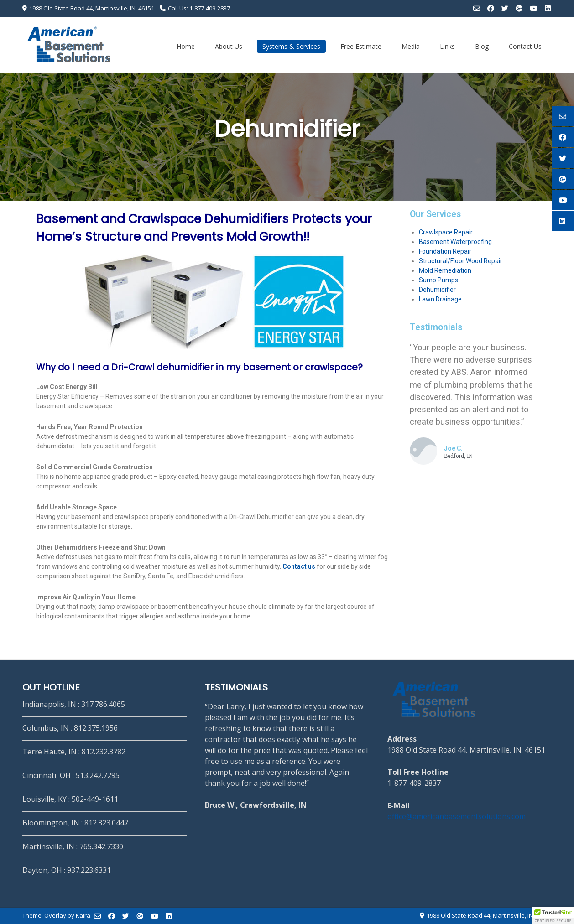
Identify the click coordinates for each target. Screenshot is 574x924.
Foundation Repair (445, 251)
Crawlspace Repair (446, 232)
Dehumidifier (437, 290)
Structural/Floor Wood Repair (461, 261)
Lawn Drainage (440, 299)
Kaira (83, 915)
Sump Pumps (438, 280)
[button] (553, 915)
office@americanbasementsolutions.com (457, 816)
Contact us (299, 566)
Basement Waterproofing (455, 242)
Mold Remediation (445, 270)
